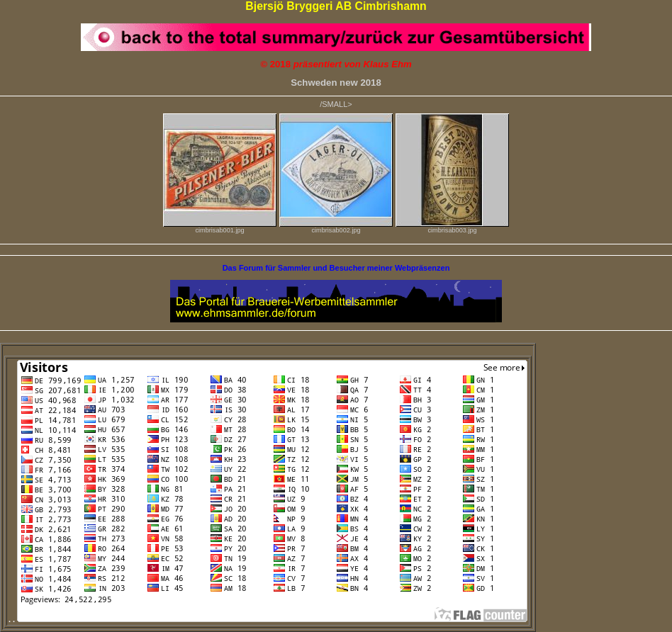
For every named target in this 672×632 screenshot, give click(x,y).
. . (268, 619)
